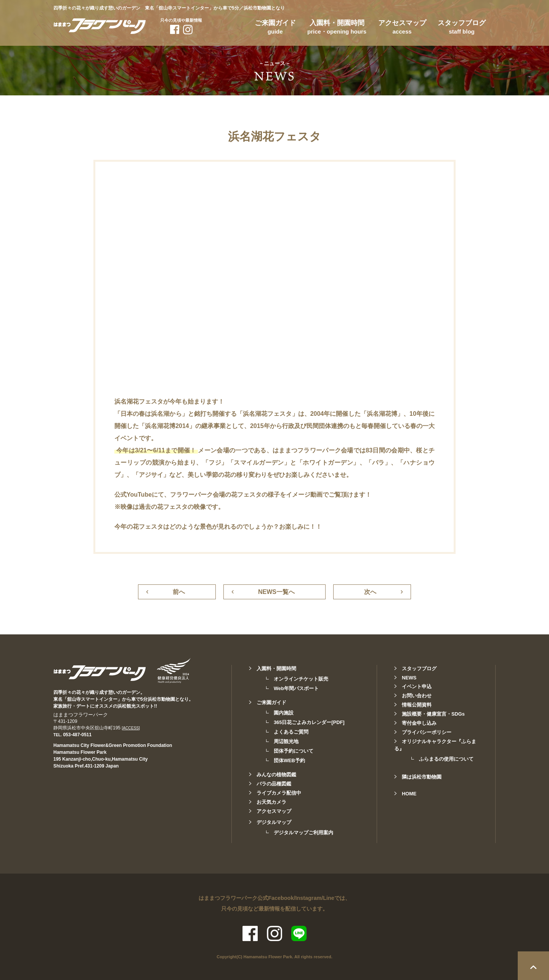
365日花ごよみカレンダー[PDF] (309, 722)
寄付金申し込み (419, 723)
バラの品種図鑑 (274, 784)
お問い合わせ (417, 696)
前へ (179, 592)
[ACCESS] (131, 728)
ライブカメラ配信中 (279, 793)
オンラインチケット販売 (301, 679)
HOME (409, 794)
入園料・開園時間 (337, 28)
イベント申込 (417, 686)
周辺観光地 (286, 741)
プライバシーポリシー (427, 732)
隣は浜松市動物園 (422, 777)
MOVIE (117, 118)
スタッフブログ (462, 28)
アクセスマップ (402, 28)
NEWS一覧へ (276, 592)
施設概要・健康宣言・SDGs (433, 714)
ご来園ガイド (275, 28)
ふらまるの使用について (446, 759)
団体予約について (294, 751)
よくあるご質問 (291, 732)
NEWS (409, 678)
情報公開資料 (417, 705)
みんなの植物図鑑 (276, 775)
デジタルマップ (274, 822)
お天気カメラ (271, 802)
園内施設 (284, 713)
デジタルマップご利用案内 (303, 833)
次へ (370, 592)
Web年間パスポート (296, 688)
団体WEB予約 (289, 760)
